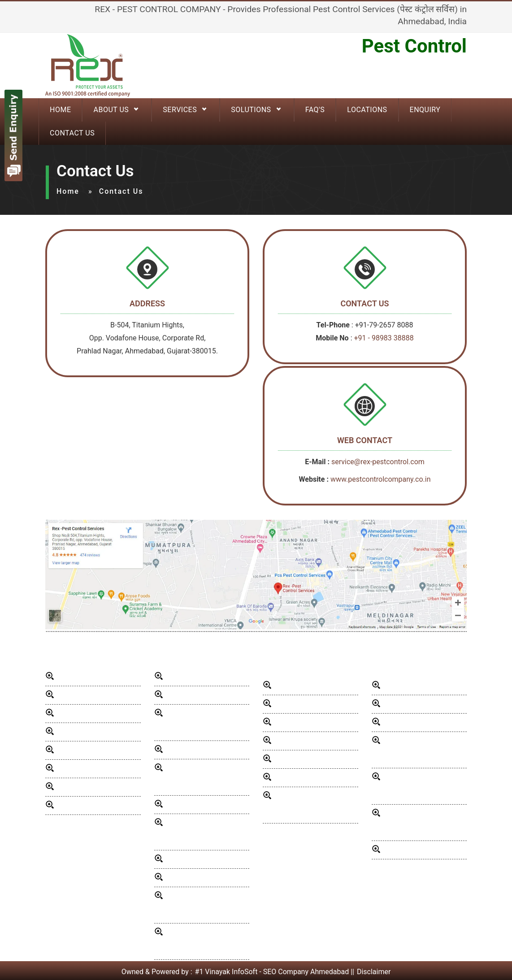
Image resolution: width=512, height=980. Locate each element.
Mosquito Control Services (208, 750)
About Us (111, 110)
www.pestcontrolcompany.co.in (381, 479)
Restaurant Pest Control (312, 759)
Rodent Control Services (204, 695)
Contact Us (72, 133)
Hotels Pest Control (305, 722)
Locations (367, 110)
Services (180, 110)
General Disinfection (197, 677)
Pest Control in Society (419, 722)
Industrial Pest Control (309, 777)
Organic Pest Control (416, 850)
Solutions (251, 110)
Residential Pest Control (312, 686)
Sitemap (70, 805)
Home (68, 191)
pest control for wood (200, 878)
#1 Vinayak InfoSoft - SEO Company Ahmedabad (272, 972)
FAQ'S (315, 110)
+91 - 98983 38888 (384, 338)
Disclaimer (374, 972)
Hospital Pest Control (308, 741)
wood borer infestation (201, 859)
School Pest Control (414, 704)
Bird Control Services (199, 804)
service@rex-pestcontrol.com (378, 462)
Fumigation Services (415, 686)
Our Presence (78, 732)
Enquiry (425, 110)
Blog (64, 750)
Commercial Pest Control (314, 704)
